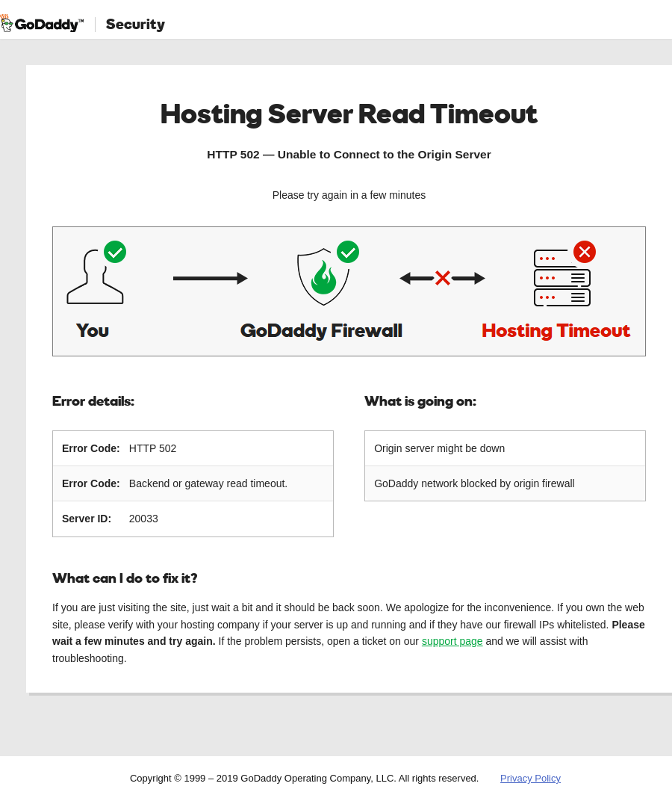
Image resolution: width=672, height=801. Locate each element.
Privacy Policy (531, 778)
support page (452, 641)
